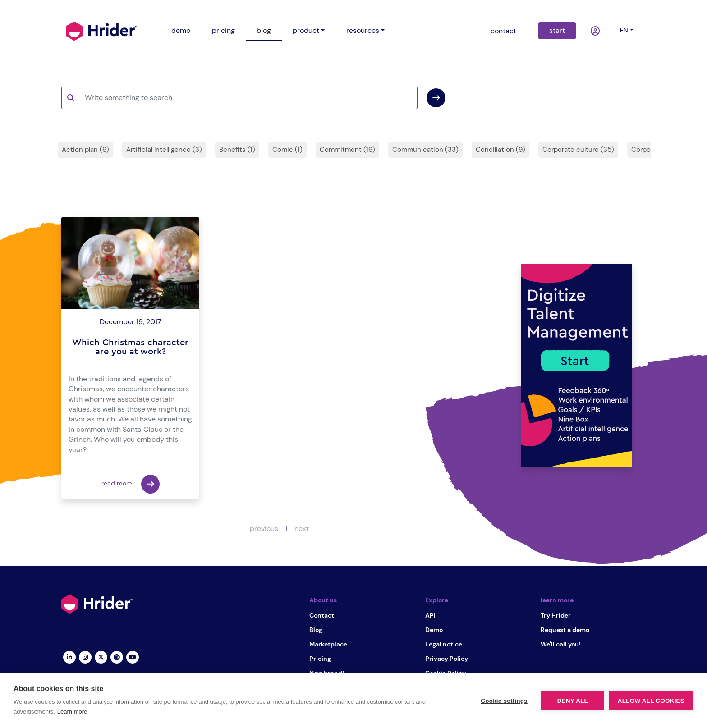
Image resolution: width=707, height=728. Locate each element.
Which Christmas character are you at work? (130, 347)
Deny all (573, 701)
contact (503, 31)
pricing (223, 30)
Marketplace (328, 644)
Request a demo (565, 630)
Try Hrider (556, 615)
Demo (434, 630)
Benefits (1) (237, 150)
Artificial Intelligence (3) (164, 150)
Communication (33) (425, 150)
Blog (316, 630)
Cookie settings (504, 701)
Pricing (320, 659)
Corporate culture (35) (578, 150)
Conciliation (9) (500, 150)
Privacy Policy (447, 659)
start (557, 30)
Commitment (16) (347, 150)
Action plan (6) (85, 150)
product (306, 30)
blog (264, 30)
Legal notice (444, 644)
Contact (322, 615)
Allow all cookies (651, 701)
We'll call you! (561, 644)
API (430, 615)
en (624, 30)
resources (363, 30)
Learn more (72, 712)
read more (131, 484)
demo (181, 30)
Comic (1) (287, 150)
